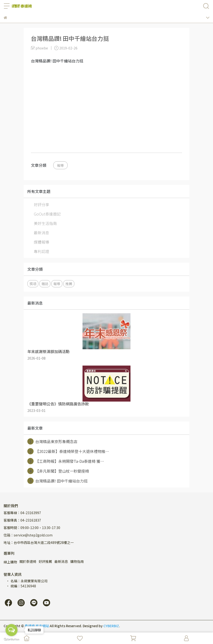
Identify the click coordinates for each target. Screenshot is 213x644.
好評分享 (41, 205)
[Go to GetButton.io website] (12, 639)
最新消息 (41, 233)
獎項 (33, 284)
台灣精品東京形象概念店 (52, 441)
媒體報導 (41, 242)
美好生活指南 (45, 223)
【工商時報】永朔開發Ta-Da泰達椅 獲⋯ (66, 461)
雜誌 (45, 284)
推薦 (69, 284)
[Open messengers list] (12, 630)
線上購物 (10, 562)
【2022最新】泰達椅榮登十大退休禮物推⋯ (68, 451)
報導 (60, 165)
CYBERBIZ (111, 626)
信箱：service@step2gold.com (28, 535)
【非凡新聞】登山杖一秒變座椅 (58, 471)
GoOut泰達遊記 (47, 214)
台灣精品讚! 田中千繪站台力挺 (57, 481)
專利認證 (41, 251)
